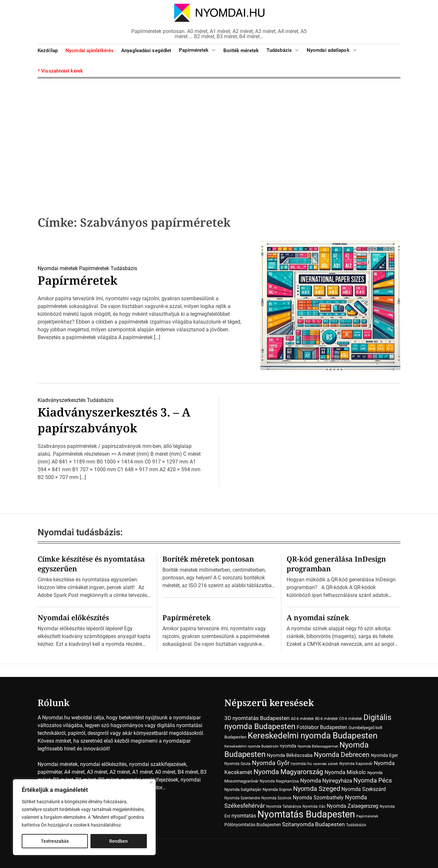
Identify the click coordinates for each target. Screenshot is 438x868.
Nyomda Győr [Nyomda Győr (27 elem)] (271, 763)
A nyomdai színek (318, 617)
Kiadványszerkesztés (62, 400)
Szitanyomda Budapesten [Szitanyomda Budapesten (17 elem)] (313, 824)
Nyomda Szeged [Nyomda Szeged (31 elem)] (317, 789)
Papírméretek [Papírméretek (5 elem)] (367, 816)
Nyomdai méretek (58, 268)
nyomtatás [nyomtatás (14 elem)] (244, 816)
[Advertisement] (219, 137)
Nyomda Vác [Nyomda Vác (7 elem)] (314, 806)
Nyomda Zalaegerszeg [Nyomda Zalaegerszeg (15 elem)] (353, 806)
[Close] (151, 782)
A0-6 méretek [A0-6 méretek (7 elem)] (302, 719)
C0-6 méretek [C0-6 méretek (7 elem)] (351, 719)
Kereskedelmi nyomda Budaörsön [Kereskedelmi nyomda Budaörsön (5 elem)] (251, 746)
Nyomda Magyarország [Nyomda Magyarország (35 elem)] (288, 772)
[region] (84, 817)
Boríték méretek (241, 51)
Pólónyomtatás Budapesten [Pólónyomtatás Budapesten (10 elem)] (253, 825)
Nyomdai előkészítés (73, 617)
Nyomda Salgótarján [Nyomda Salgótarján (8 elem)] (243, 789)
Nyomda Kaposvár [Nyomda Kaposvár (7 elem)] (356, 764)
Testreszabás (55, 841)
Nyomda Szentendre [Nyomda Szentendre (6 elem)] (242, 798)
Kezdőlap (48, 51)
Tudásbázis (283, 50)
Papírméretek (197, 50)
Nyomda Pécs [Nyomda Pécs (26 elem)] (373, 781)
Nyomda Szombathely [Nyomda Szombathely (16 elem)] (318, 798)
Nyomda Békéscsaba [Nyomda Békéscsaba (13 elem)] (290, 755)
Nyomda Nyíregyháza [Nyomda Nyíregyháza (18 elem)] (326, 781)
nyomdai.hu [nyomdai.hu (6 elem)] (301, 764)
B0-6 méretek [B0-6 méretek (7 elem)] (326, 719)
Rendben (118, 841)
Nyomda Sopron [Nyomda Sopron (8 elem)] (277, 789)
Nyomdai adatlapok (332, 50)
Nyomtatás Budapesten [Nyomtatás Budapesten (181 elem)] (306, 814)
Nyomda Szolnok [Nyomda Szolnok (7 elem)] (276, 798)
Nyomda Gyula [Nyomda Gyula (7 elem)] (237, 764)
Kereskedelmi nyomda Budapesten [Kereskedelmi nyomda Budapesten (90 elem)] (313, 736)
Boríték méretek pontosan (208, 559)
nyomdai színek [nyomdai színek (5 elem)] (326, 764)
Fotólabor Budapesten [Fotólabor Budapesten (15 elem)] (322, 727)
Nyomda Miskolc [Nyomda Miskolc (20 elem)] (345, 772)
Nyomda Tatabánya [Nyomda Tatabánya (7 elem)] (284, 806)
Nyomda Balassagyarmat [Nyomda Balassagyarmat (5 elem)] (318, 746)
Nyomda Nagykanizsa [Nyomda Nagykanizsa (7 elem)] (279, 781)
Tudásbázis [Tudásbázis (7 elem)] (356, 825)
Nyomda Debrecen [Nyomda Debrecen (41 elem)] (342, 754)
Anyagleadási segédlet (146, 51)
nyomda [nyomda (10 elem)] (288, 746)
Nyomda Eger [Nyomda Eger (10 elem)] (385, 755)
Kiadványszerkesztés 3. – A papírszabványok (114, 420)
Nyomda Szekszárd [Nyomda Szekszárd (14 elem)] (364, 789)
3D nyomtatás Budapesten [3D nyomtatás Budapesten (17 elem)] (257, 718)
